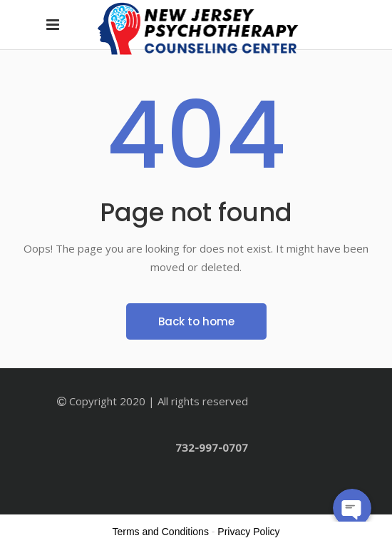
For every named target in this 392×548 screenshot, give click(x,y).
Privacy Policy (248, 532)
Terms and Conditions (161, 532)
